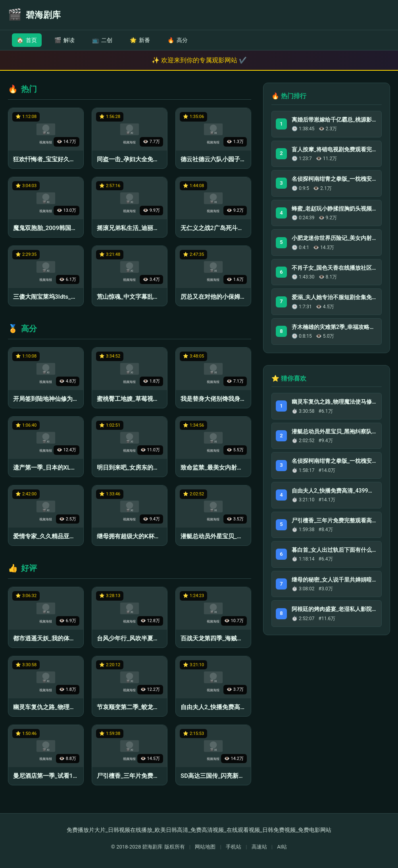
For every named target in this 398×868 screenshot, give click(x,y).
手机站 (234, 847)
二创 (102, 40)
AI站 (282, 847)
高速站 (259, 847)
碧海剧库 (152, 847)
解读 (64, 40)
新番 (140, 40)
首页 (27, 40)
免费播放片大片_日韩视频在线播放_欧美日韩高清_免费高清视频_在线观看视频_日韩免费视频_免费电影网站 (199, 830)
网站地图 (205, 847)
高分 (178, 40)
